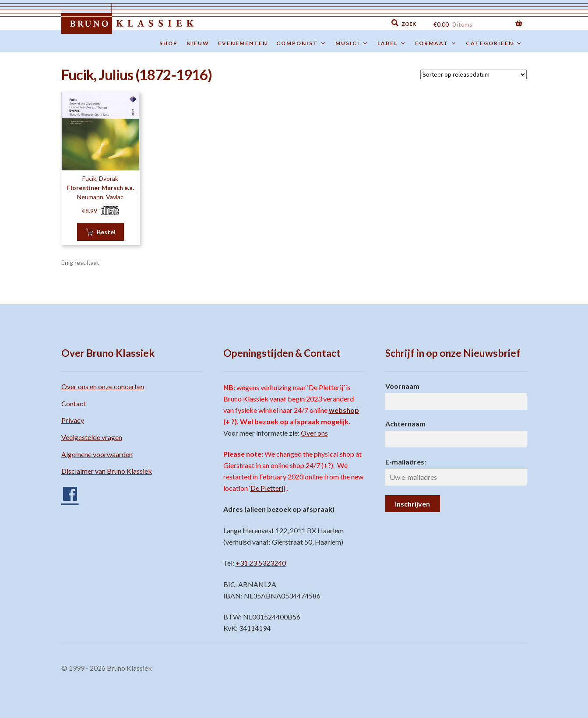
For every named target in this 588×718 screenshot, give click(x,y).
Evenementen (243, 43)
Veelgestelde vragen (92, 437)
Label (392, 43)
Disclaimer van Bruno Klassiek (107, 471)
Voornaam (402, 386)
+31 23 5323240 (261, 563)
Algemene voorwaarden (97, 454)
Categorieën (494, 43)
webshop (344, 410)
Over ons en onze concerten (103, 386)
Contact (74, 403)
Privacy (73, 420)
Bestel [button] (106, 232)
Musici (352, 43)
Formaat (436, 43)
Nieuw (198, 43)
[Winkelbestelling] (474, 74)
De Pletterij (268, 488)
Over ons (314, 433)
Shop (169, 43)
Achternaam (405, 424)
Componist (301, 43)
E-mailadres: (406, 462)
